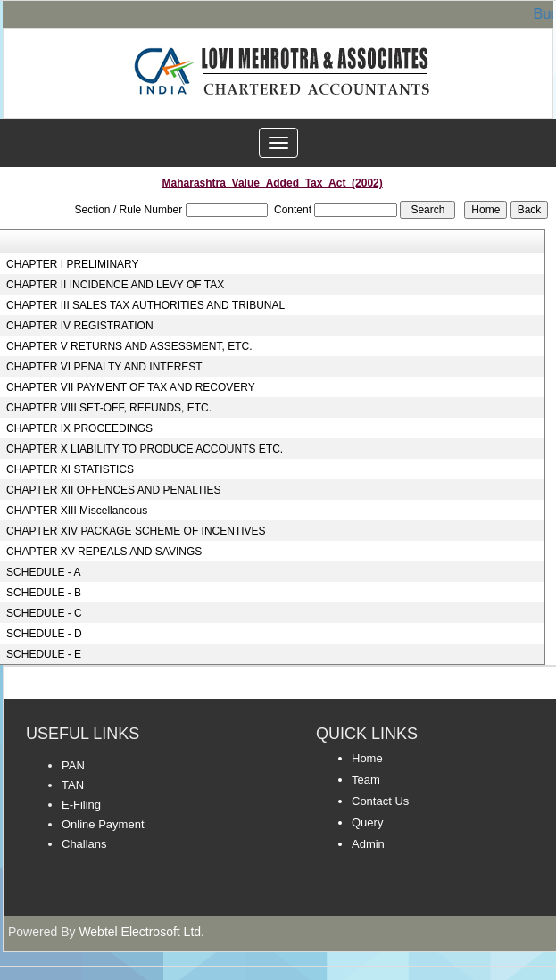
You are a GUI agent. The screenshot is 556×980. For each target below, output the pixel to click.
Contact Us (380, 801)
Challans (84, 844)
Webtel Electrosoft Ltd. (141, 932)
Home (367, 758)
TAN (73, 785)
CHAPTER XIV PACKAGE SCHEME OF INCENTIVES (136, 531)
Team (366, 780)
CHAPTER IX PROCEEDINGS (79, 428)
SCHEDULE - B (44, 593)
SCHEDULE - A (43, 572)
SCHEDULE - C (44, 613)
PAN (73, 765)
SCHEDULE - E (44, 654)
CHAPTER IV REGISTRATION (79, 326)
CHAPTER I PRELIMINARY (72, 264)
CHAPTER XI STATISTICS (70, 469)
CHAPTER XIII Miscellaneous (77, 511)
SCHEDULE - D (44, 634)
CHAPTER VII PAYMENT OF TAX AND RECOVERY (131, 387)
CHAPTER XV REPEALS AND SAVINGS (104, 552)
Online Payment (103, 824)
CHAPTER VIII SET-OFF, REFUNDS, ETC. (109, 408)
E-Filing (81, 805)
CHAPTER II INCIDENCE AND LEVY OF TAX (115, 285)
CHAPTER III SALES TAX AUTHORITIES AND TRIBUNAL (145, 305)
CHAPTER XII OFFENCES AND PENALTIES (114, 490)
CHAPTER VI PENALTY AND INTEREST (104, 367)
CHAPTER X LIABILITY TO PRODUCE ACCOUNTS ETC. (145, 449)
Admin (368, 844)
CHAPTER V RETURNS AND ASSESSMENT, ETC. (129, 346)
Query (367, 822)
